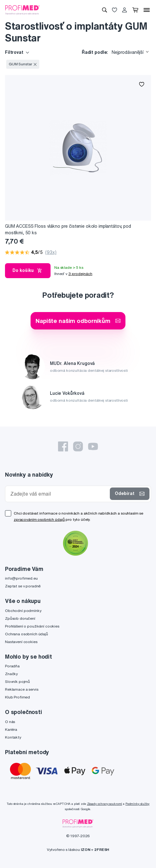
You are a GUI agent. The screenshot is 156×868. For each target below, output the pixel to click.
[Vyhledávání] (105, 10)
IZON (85, 849)
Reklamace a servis (22, 689)
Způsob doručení (20, 618)
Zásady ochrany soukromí (105, 804)
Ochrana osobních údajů (27, 634)
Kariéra (11, 729)
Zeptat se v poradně (23, 586)
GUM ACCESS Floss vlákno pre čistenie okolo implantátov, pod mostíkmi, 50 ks (68, 229)
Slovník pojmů (17, 681)
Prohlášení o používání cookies (32, 626)
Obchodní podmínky (23, 611)
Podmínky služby (137, 804)
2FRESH (102, 849)
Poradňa (12, 666)
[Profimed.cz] (22, 10)
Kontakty (13, 737)
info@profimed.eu (21, 578)
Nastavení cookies (21, 642)
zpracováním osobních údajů (39, 519)
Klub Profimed (17, 697)
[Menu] (147, 10)
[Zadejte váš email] (59, 494)
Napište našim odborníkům (78, 321)
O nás (10, 722)
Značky (11, 674)
